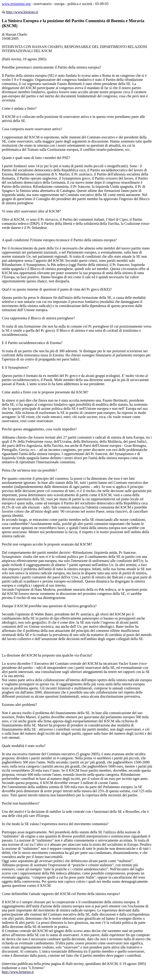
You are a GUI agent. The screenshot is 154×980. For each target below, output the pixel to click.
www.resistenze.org (16, 4)
